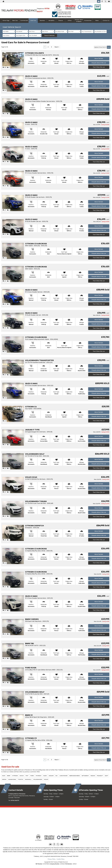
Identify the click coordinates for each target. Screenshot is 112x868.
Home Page (6, 20)
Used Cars (33, 20)
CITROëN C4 (31, 407)
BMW (9, 776)
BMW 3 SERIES (32, 619)
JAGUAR (51, 776)
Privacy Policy (52, 859)
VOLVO (46, 779)
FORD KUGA (31, 668)
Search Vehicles (49, 35)
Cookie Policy (60, 859)
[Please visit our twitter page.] (105, 1)
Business (42, 20)
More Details (99, 58)
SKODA (4, 779)
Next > (57, 47)
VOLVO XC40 (31, 477)
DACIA (22, 776)
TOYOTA (20, 779)
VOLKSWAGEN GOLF (35, 454)
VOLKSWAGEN (38, 779)
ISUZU (45, 776)
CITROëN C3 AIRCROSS (36, 549)
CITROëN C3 (31, 738)
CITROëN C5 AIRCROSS (36, 244)
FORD (32, 776)
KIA (56, 776)
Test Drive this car (99, 67)
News (97, 20)
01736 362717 (15, 800)
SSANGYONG (12, 779)
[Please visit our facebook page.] (102, 1)
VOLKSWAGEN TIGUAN (36, 501)
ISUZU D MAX (31, 76)
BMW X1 (29, 715)
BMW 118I (29, 643)
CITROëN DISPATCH (34, 526)
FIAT (27, 776)
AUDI (4, 776)
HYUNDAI (39, 776)
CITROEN (15, 776)
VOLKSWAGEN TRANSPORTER (39, 360)
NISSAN (93, 776)
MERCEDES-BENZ (75, 776)
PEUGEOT (100, 776)
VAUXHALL (28, 779)
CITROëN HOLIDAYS (34, 53)
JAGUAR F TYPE (32, 430)
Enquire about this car (99, 63)
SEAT (106, 776)
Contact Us (106, 20)
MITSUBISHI (85, 776)
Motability (51, 20)
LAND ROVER (63, 776)
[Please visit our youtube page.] (109, 1)
